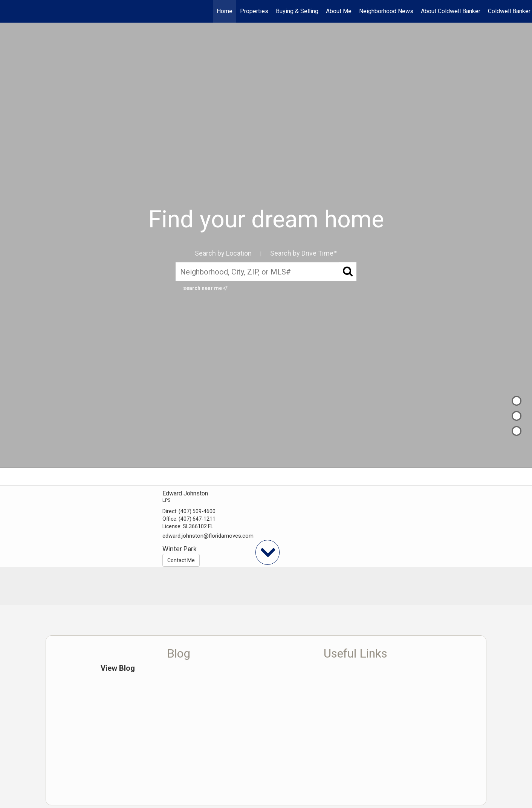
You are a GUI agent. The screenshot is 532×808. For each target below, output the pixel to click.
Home (225, 11)
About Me (339, 11)
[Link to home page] (10, 11)
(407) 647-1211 (197, 519)
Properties (254, 11)
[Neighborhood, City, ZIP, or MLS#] (266, 272)
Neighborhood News (386, 11)
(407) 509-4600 (197, 511)
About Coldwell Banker (451, 11)
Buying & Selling (297, 11)
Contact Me (181, 560)
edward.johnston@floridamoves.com (208, 536)
